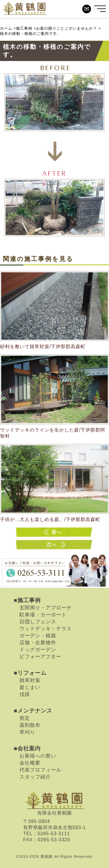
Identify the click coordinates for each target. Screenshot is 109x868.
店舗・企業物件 (38, 643)
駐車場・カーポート (43, 615)
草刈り (27, 732)
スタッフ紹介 (35, 777)
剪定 (25, 718)
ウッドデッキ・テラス (46, 629)
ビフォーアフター (40, 656)
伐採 (25, 694)
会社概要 (30, 763)
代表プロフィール (40, 770)
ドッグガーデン (38, 649)
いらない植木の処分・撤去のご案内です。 (55, 532)
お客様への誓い (38, 756)
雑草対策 (30, 680)
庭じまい (30, 687)
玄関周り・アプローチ (46, 608)
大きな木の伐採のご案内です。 (55, 545)
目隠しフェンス (38, 622)
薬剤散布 (30, 725)
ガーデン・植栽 (38, 636)
